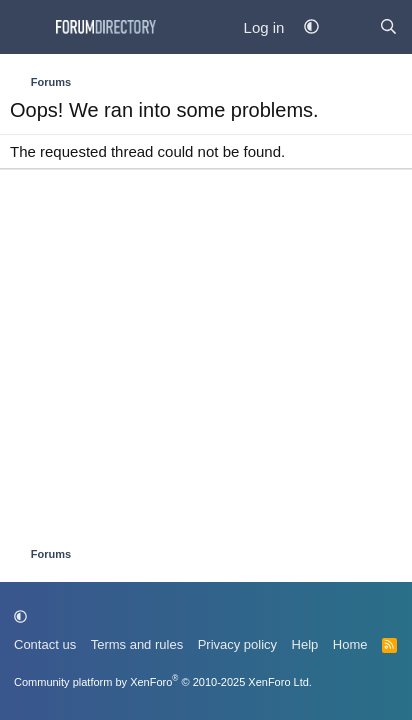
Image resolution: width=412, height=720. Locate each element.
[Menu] (27, 27)
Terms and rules (137, 644)
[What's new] (348, 27)
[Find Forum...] (388, 27)
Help (305, 644)
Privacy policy (237, 644)
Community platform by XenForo (163, 682)
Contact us (45, 644)
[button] (311, 27)
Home (350, 644)
